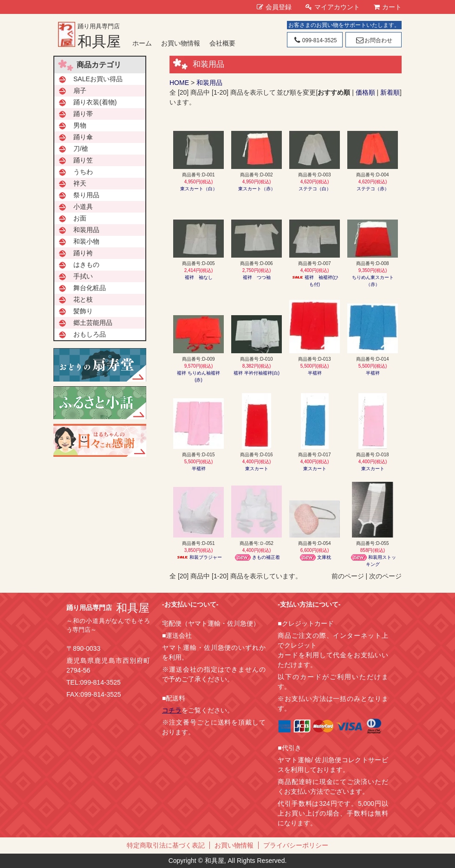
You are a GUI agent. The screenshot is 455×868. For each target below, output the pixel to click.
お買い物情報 (181, 43)
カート (388, 7)
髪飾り (83, 311)
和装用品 (209, 83)
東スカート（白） (199, 189)
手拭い (83, 276)
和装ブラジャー (199, 557)
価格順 (365, 92)
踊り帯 (83, 114)
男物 (80, 125)
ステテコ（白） (315, 189)
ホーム (142, 43)
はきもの (86, 265)
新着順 (390, 92)
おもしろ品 (90, 334)
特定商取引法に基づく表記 (166, 845)
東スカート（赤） (257, 189)
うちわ (83, 172)
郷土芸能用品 (93, 323)
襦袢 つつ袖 (257, 277)
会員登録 (274, 7)
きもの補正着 (257, 557)
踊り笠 (83, 160)
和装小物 (86, 241)
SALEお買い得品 (98, 79)
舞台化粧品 (90, 288)
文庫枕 (315, 557)
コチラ (172, 710)
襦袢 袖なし (199, 277)
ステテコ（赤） (373, 189)
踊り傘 (83, 137)
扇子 (80, 91)
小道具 (83, 207)
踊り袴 (83, 253)
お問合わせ (374, 40)
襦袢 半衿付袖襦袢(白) (257, 373)
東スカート (257, 469)
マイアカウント (333, 7)
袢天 (80, 183)
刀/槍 (81, 149)
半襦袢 (315, 373)
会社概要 (222, 43)
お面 (80, 218)
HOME (179, 83)
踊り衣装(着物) (95, 102)
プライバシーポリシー (296, 845)
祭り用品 (86, 195)
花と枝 (83, 299)
